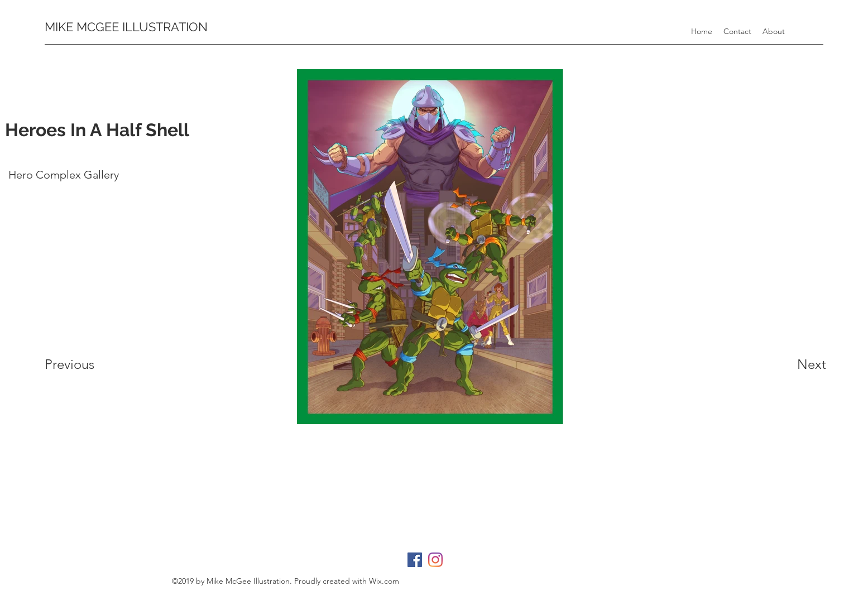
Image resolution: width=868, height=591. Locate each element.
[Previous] (105, 364)
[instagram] (435, 560)
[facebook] (415, 560)
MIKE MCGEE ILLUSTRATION (126, 27)
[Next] (770, 364)
